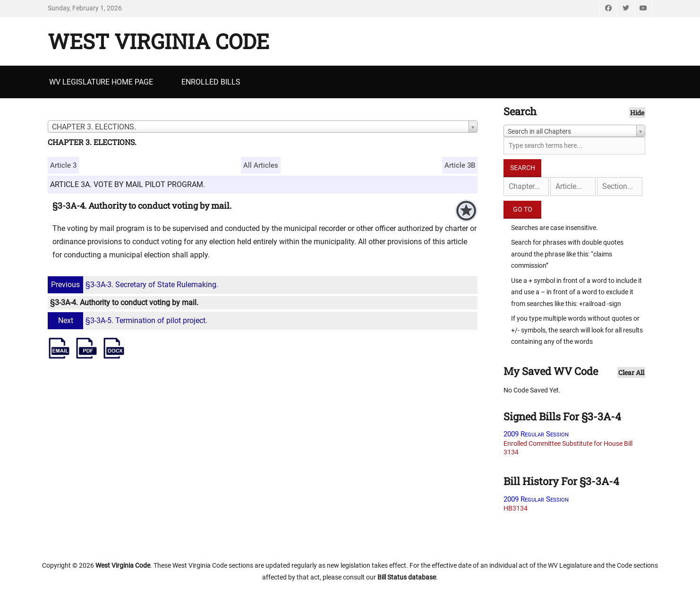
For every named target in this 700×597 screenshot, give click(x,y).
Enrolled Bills (211, 82)
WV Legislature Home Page (101, 82)
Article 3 (63, 165)
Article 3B (460, 165)
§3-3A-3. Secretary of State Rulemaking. (134, 285)
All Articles (261, 165)
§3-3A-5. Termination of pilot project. (129, 320)
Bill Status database (407, 577)
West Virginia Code (158, 41)
